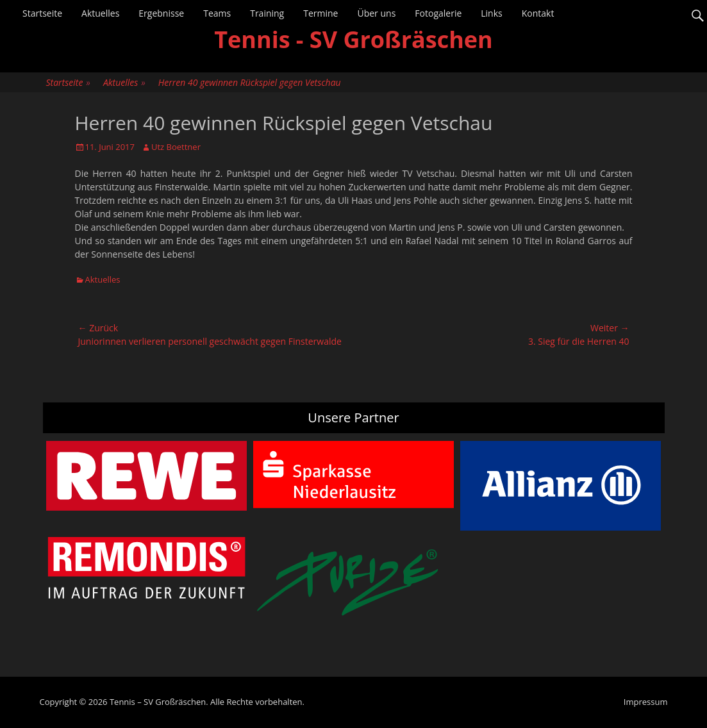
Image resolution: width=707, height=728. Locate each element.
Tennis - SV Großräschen (353, 39)
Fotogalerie (438, 13)
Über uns (376, 13)
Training (267, 13)
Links (491, 13)
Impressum (646, 702)
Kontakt (538, 13)
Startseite (42, 13)
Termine (320, 13)
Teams (217, 13)
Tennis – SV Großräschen (158, 702)
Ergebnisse (161, 13)
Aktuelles (100, 13)
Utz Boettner (176, 147)
